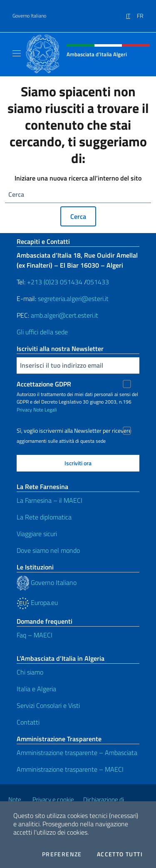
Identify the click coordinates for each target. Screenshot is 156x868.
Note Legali (45, 410)
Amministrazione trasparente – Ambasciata (77, 753)
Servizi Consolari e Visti (48, 705)
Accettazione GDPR (44, 384)
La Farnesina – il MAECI (50, 500)
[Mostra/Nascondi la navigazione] (17, 53)
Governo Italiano (29, 16)
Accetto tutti (120, 854)
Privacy (24, 410)
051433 (98, 282)
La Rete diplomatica (44, 517)
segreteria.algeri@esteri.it (73, 299)
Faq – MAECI (35, 635)
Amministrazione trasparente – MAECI (70, 769)
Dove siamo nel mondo (48, 550)
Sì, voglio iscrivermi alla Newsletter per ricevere (74, 431)
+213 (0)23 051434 (55, 282)
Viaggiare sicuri (37, 534)
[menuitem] (131, 13)
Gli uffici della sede (42, 332)
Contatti (28, 722)
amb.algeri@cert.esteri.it (64, 315)
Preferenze (62, 854)
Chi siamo (30, 672)
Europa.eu (37, 602)
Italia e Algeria (36, 689)
